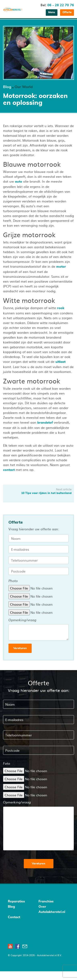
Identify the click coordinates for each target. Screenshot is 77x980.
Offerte (67, 12)
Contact (14, 917)
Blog (7, 87)
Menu (52, 12)
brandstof (45, 423)
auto (19, 182)
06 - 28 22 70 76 (61, 5)
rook (61, 308)
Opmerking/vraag (22, 620)
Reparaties (16, 901)
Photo (13, 581)
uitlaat (60, 362)
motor (61, 267)
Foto (7, 764)
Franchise (46, 901)
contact (9, 470)
